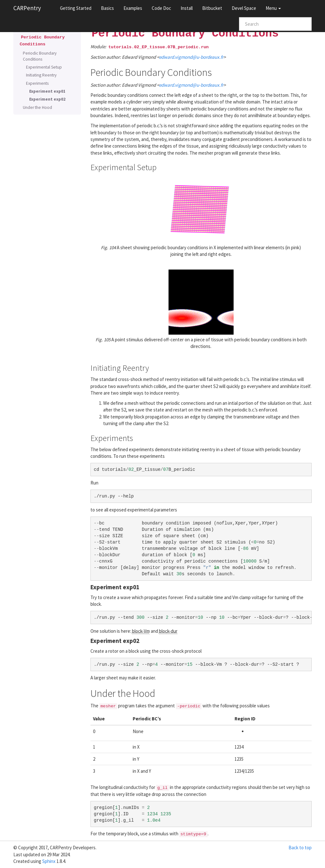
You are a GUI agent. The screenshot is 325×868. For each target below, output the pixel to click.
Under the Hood (37, 107)
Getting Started (76, 8)
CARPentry (27, 8)
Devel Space (244, 8)
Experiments (37, 83)
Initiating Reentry (41, 75)
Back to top (300, 848)
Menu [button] (273, 8)
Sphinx (49, 861)
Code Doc (161, 8)
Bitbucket (212, 8)
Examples (133, 8)
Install (187, 8)
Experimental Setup (44, 67)
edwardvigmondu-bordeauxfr (191, 57)
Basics (107, 8)
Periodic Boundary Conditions (40, 56)
